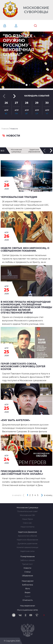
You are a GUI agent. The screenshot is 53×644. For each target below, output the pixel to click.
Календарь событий (37, 96)
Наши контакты (27, 527)
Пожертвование (27, 557)
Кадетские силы (27, 551)
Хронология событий (27, 536)
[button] (27, 85)
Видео (28, 593)
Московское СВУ (27, 515)
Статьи (27, 572)
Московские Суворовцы (36, 10)
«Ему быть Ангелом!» (15, 420)
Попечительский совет (27, 511)
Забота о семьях (27, 560)
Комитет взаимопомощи (27, 547)
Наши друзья (28, 581)
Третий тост (27, 564)
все (3, 151)
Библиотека (28, 585)
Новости (27, 568)
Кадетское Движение (27, 532)
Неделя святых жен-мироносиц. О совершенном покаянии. (25, 249)
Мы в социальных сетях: (28, 610)
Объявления (27, 576)
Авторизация (9, 26)
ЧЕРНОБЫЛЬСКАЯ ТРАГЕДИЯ (19, 197)
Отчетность (28, 600)
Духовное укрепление (27, 544)
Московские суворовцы (16, 151)
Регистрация (20, 26)
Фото (28, 589)
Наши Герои (27, 519)
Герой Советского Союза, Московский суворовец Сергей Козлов (23, 366)
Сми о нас (27, 523)
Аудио (28, 596)
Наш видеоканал (28, 606)
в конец (48, 495)
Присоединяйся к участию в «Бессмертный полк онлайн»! (22, 473)
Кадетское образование (34, 151)
